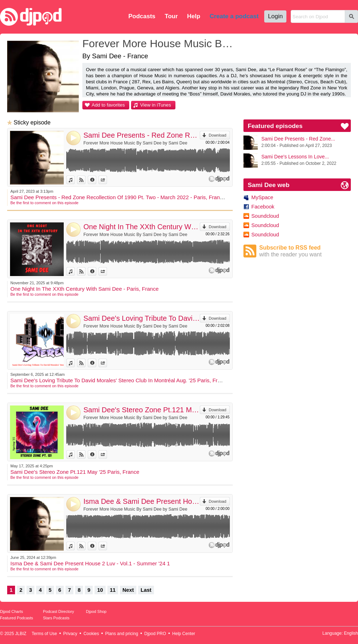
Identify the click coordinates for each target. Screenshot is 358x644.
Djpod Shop (96, 611)
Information (96, 180)
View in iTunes (156, 105)
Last (146, 590)
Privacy (70, 634)
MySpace (262, 197)
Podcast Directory (59, 611)
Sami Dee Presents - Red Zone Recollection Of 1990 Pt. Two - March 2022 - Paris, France (142, 135)
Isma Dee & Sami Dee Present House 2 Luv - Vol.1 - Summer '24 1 (142, 501)
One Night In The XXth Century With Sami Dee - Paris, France (142, 227)
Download (217, 135)
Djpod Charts (11, 611)
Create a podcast (234, 16)
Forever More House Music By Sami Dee (159, 43)
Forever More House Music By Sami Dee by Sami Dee (135, 143)
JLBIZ (21, 634)
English (351, 633)
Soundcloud (265, 216)
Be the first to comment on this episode (44, 203)
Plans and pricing (122, 634)
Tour (171, 16)
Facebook (263, 207)
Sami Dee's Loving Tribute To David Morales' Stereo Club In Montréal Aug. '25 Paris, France (142, 318)
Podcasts (142, 16)
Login (275, 16)
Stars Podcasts (56, 618)
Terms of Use (45, 634)
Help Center (184, 634)
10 (100, 590)
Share (107, 180)
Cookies (91, 634)
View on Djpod (85, 180)
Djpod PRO (155, 634)
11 (113, 590)
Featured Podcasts (16, 618)
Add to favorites (108, 105)
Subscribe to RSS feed (305, 251)
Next (128, 590)
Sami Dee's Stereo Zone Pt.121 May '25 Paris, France (142, 410)
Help (194, 16)
